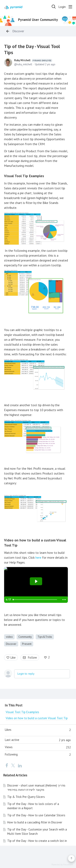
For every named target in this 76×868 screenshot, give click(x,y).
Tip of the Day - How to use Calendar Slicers (36, 815)
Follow (32, 657)
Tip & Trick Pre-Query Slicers (26, 797)
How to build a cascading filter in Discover (35, 822)
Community (25, 637)
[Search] (54, 7)
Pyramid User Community (38, 20)
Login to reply (26, 674)
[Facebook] (7, 765)
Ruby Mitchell (33, 60)
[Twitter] (13, 765)
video (9, 637)
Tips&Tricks (45, 637)
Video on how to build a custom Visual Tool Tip (37, 718)
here (38, 557)
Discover (18, 31)
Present (27, 644)
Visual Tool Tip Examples (24, 176)
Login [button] (62, 7)
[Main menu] (70, 7)
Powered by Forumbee (62, 865)
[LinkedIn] (20, 765)
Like (13, 657)
